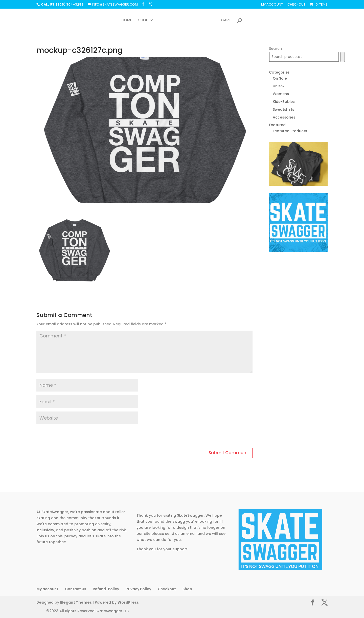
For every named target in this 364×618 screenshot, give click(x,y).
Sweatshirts (283, 109)
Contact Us (76, 589)
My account (272, 5)
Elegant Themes (76, 602)
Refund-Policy (106, 589)
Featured (277, 125)
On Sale (280, 78)
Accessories (284, 117)
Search (275, 49)
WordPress (128, 602)
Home (127, 20)
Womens (281, 94)
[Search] (343, 57)
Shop (143, 20)
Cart (226, 20)
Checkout (296, 5)
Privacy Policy (138, 589)
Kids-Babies (284, 102)
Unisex (279, 86)
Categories (279, 72)
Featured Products (290, 131)
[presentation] (71, 437)
